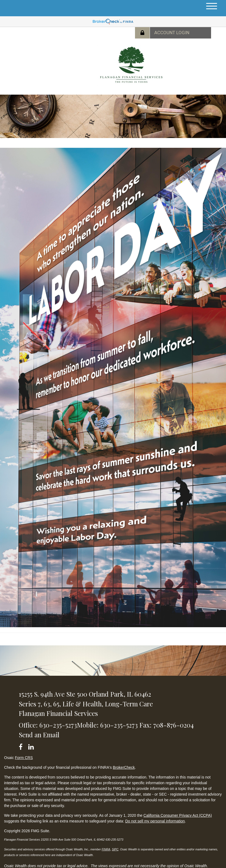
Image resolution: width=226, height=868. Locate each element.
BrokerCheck (124, 767)
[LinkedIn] (32, 746)
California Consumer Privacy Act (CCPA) (178, 815)
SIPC (115, 849)
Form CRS (24, 758)
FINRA (106, 849)
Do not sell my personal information (155, 821)
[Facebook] (22, 746)
